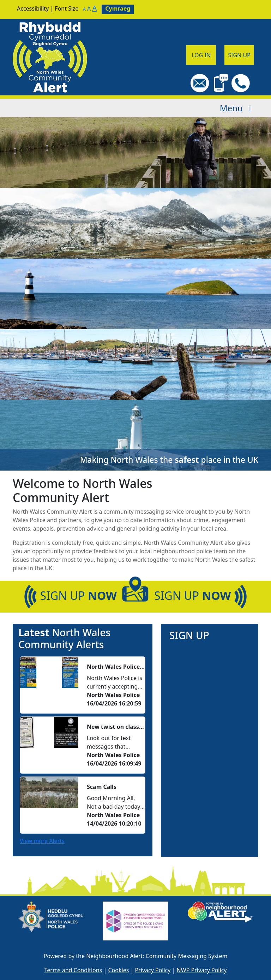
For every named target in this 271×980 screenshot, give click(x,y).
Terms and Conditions (73, 970)
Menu (238, 108)
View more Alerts (42, 841)
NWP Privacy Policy (202, 970)
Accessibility (33, 8)
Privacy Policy (153, 970)
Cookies (119, 970)
